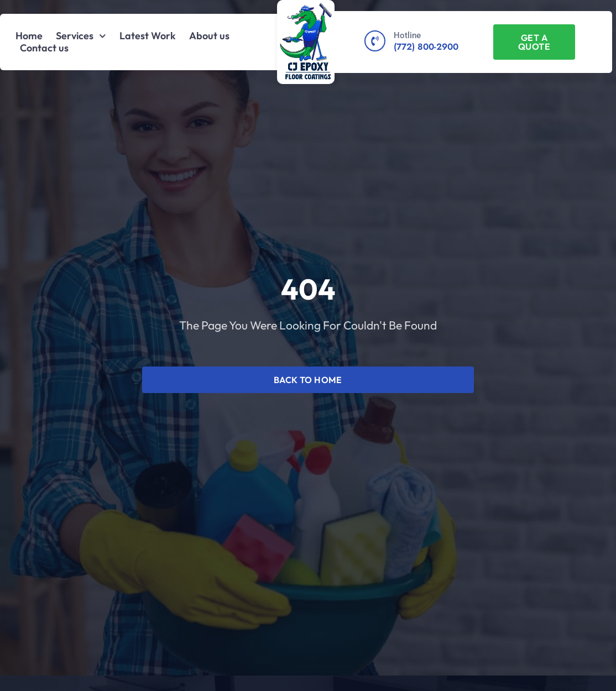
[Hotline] (375, 41)
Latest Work (148, 36)
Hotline (407, 35)
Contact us (44, 48)
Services (81, 36)
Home (29, 36)
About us (209, 36)
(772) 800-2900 (426, 47)
